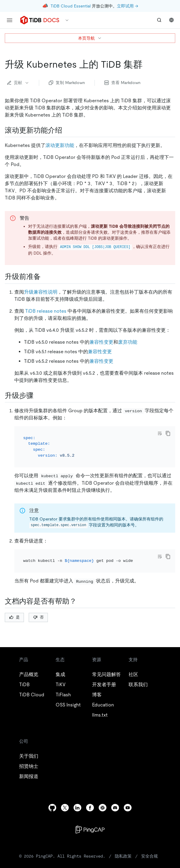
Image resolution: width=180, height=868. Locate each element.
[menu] (10, 20)
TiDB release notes (46, 311)
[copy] (168, 433)
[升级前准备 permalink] (45, 277)
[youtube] (128, 808)
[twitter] (65, 808)
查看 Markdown (122, 83)
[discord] (115, 808)
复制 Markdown (67, 83)
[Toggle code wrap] (160, 433)
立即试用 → (128, 6)
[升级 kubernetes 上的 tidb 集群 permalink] (147, 64)
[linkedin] (77, 808)
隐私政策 (123, 856)
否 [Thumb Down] (38, 617)
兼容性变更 (101, 342)
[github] (52, 808)
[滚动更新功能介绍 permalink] (67, 130)
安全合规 (150, 856)
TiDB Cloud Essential (71, 6)
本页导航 (90, 38)
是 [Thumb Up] (15, 617)
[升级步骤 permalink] (38, 396)
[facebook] (90, 808)
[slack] (103, 808)
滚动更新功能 (60, 145)
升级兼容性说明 (41, 292)
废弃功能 (128, 342)
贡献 (18, 83)
